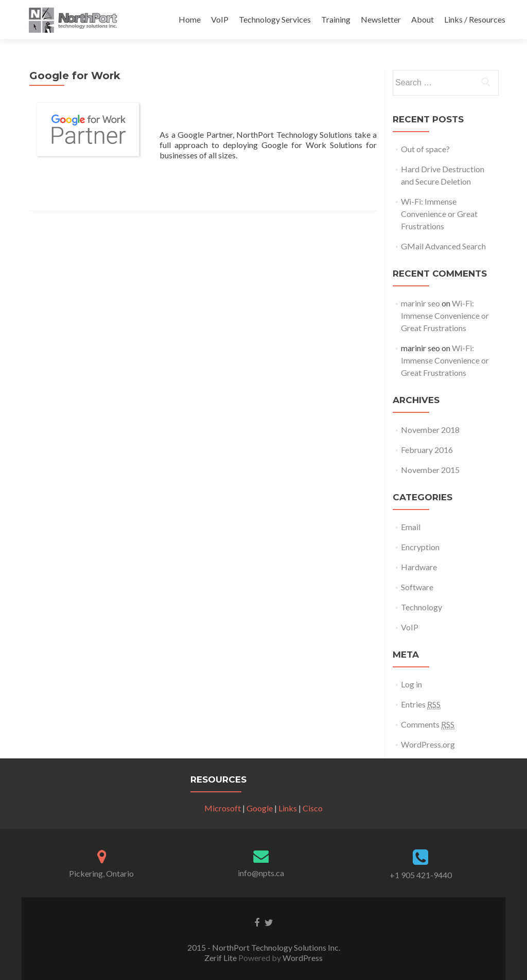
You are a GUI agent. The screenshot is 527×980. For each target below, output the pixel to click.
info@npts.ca (261, 873)
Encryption (420, 547)
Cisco (313, 808)
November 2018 (430, 430)
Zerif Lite (221, 958)
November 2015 (430, 470)
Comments (428, 724)
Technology (421, 607)
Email (411, 527)
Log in (411, 684)
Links (288, 808)
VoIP (220, 19)
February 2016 (427, 450)
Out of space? (425, 149)
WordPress (302, 958)
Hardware (419, 567)
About (423, 19)
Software (417, 587)
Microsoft (223, 808)
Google (260, 808)
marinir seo (420, 303)
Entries (421, 704)
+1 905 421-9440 (421, 875)
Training (336, 19)
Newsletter (381, 19)
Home (190, 19)
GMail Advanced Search (443, 246)
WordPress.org (428, 744)
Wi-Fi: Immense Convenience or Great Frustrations (439, 214)
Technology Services (275, 19)
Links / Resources (475, 19)
